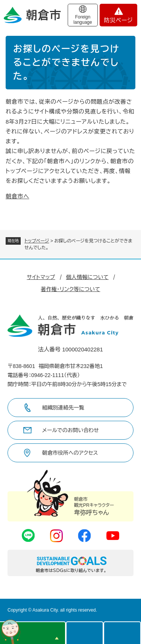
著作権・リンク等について (71, 289)
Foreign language (83, 20)
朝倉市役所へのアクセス (70, 453)
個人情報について (87, 277)
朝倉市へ (17, 196)
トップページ (37, 241)
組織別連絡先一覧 (63, 408)
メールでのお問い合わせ (70, 430)
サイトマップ (41, 277)
